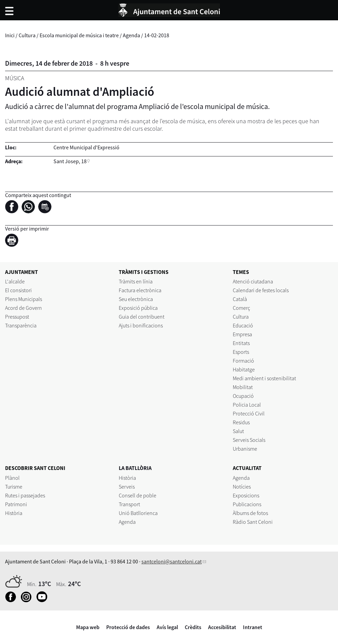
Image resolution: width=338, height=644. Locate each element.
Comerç (241, 308)
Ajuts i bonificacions (141, 325)
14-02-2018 (157, 35)
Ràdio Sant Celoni (253, 522)
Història (14, 513)
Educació (243, 325)
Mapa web (88, 627)
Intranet (253, 627)
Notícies (242, 487)
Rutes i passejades (25, 495)
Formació (243, 361)
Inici (10, 35)
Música (15, 78)
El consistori (18, 290)
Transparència (21, 325)
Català (240, 299)
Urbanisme (245, 449)
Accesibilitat (222, 627)
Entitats (241, 343)
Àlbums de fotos (250, 513)
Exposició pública (138, 308)
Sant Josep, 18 (70, 161)
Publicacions (247, 504)
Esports (241, 352)
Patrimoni (16, 504)
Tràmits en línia (136, 281)
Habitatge (244, 369)
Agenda (131, 35)
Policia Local (247, 405)
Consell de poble (138, 495)
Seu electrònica (136, 299)
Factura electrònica (140, 290)
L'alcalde (15, 281)
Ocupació (243, 396)
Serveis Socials (249, 440)
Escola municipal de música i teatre (79, 35)
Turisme (14, 487)
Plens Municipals (24, 299)
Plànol (12, 478)
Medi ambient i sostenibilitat (264, 378)
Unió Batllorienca (138, 513)
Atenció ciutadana (253, 281)
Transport (129, 504)
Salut (238, 431)
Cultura (27, 35)
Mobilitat (243, 387)
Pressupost (17, 317)
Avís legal (167, 627)
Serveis (127, 487)
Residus (241, 422)
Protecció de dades (128, 627)
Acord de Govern (24, 308)
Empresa (242, 334)
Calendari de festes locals (261, 290)
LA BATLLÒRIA (135, 468)
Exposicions (246, 495)
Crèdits (193, 627)
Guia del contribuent (142, 317)
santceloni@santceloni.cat (172, 561)
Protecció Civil (249, 413)
